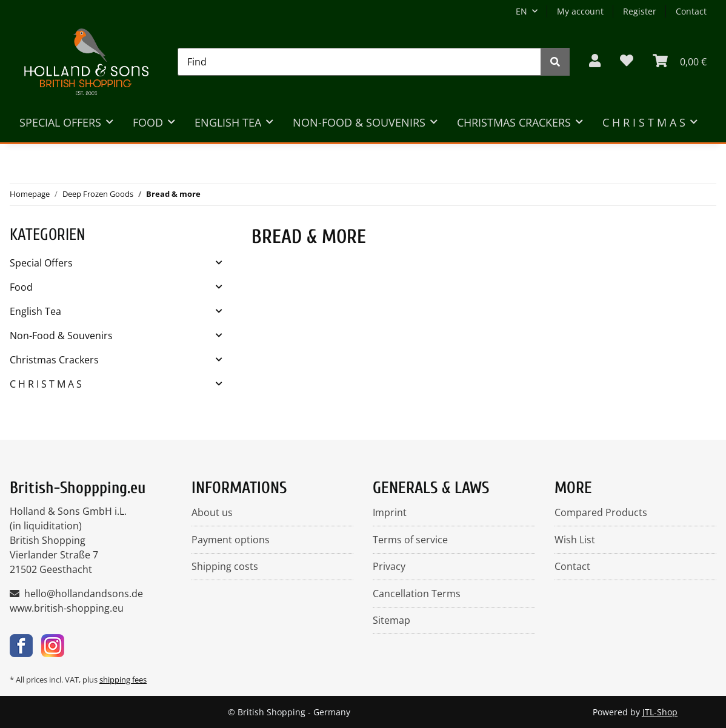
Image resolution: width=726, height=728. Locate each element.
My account (580, 11)
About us (212, 512)
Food (21, 287)
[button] (595, 61)
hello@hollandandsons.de (84, 594)
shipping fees (123, 680)
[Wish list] (627, 61)
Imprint (390, 512)
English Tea (35, 311)
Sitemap (391, 620)
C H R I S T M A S (46, 384)
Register (640, 11)
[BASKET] (680, 61)
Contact (691, 11)
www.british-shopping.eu (67, 608)
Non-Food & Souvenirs (61, 336)
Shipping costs (225, 566)
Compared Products (601, 512)
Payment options (231, 540)
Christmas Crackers (54, 360)
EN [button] (521, 11)
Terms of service (410, 540)
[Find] (359, 62)
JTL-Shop (660, 712)
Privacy (389, 566)
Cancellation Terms (417, 594)
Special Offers (41, 263)
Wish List (575, 540)
